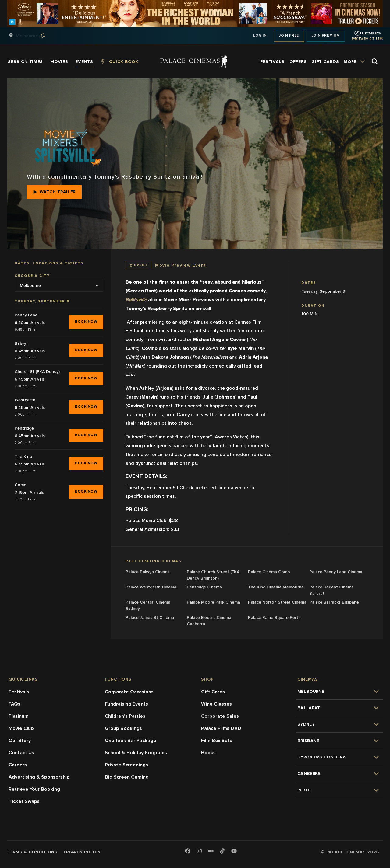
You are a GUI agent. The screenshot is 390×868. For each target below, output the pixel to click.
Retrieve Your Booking (34, 789)
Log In (260, 35)
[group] (33, 36)
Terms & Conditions (32, 852)
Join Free (289, 35)
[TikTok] (222, 851)
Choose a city (32, 276)
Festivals (19, 692)
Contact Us (21, 753)
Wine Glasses (216, 704)
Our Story (20, 741)
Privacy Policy (82, 852)
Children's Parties (125, 716)
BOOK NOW (86, 322)
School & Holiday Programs (136, 753)
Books (208, 753)
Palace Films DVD (221, 728)
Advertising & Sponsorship (39, 777)
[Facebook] (188, 851)
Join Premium (326, 35)
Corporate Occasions (129, 692)
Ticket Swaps (24, 801)
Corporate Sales (220, 716)
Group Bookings (123, 728)
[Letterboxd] (211, 851)
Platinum (19, 716)
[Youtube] (234, 851)
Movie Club (21, 728)
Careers (18, 765)
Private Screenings (126, 765)
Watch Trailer (54, 192)
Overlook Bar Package (131, 741)
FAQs (14, 704)
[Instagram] (199, 851)
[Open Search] (375, 61)
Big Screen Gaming (127, 777)
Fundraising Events (126, 704)
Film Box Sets (217, 741)
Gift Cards (213, 692)
